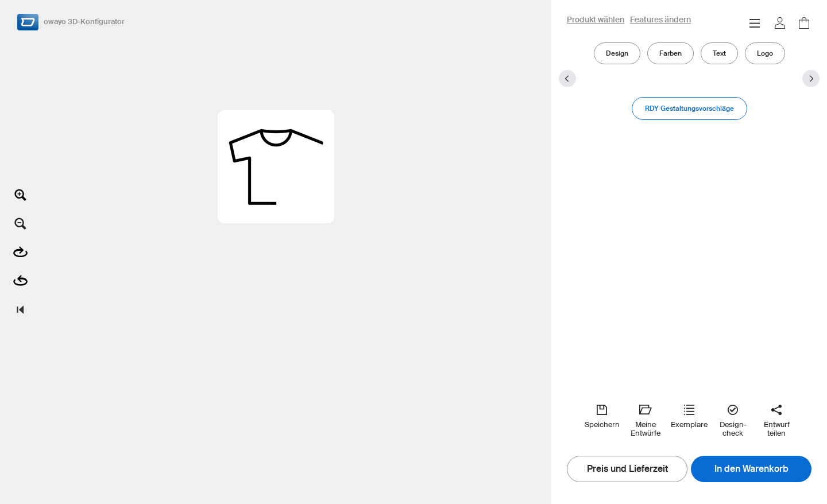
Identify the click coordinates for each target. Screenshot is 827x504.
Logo (765, 53)
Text (719, 53)
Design (617, 53)
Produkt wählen (596, 20)
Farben (671, 53)
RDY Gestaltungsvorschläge (689, 108)
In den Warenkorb (751, 469)
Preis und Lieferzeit (627, 469)
